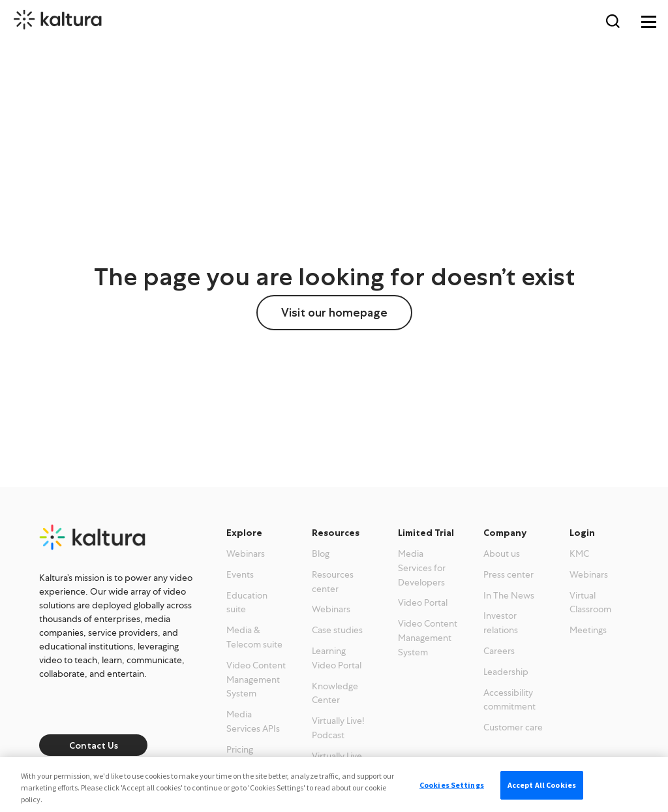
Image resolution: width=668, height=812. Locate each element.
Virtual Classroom (590, 602)
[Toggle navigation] (648, 20)
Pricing (240, 749)
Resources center (333, 582)
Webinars (246, 554)
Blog (321, 554)
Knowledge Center (335, 693)
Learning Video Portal (337, 658)
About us (502, 554)
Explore (244, 533)
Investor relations (501, 623)
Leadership (506, 672)
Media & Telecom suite (254, 637)
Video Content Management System (256, 679)
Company (505, 533)
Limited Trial (426, 533)
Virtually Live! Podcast (338, 728)
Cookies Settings (452, 785)
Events (240, 574)
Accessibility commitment (509, 700)
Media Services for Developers (422, 568)
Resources (336, 533)
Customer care (513, 727)
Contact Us (94, 745)
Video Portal (423, 602)
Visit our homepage (334, 313)
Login (582, 533)
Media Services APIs (253, 721)
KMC (579, 554)
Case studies (337, 630)
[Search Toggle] (613, 20)
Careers (499, 651)
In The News (509, 595)
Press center (509, 574)
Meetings (588, 630)
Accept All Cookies (542, 785)
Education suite (247, 602)
